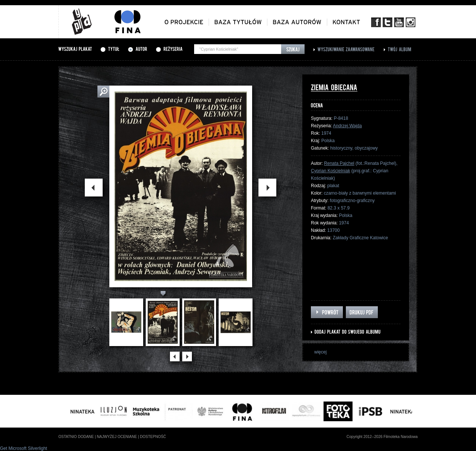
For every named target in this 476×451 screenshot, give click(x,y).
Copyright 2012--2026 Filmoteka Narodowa (382, 437)
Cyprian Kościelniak (330, 171)
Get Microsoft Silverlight (24, 448)
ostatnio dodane (76, 437)
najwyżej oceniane (117, 437)
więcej (320, 352)
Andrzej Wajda (347, 126)
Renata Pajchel (339, 163)
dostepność (153, 437)
